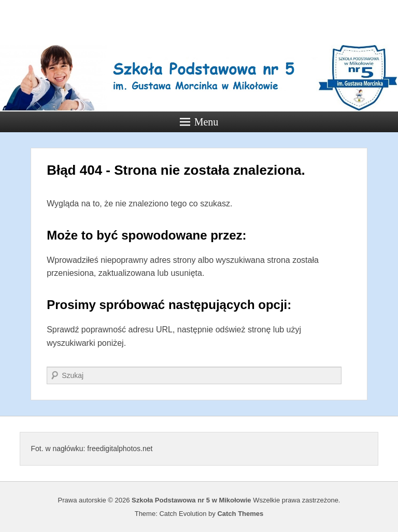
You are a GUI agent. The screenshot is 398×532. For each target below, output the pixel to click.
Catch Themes (240, 514)
